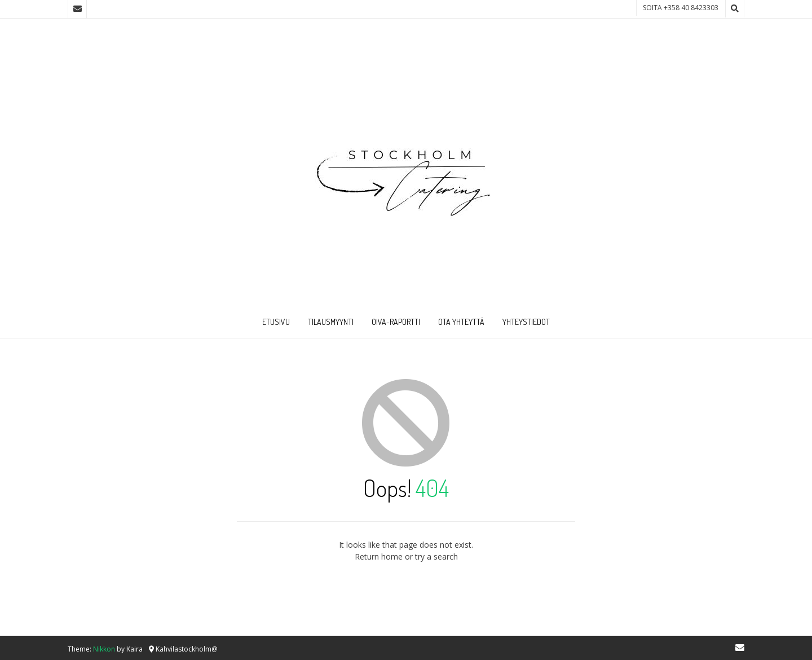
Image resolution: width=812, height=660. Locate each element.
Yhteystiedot (526, 322)
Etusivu (276, 322)
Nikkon (104, 649)
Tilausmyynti (331, 322)
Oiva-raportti (396, 322)
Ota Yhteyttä (461, 322)
